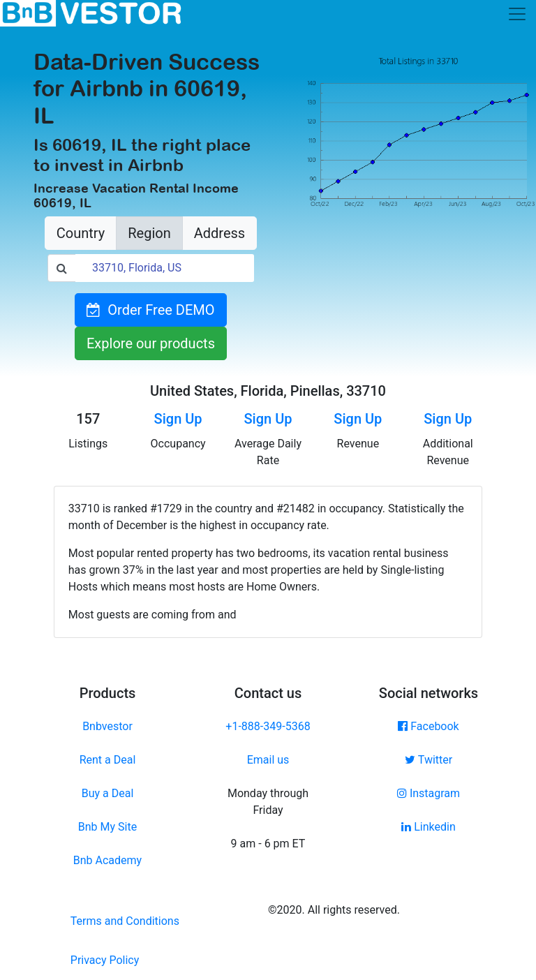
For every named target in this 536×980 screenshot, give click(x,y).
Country (81, 233)
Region (149, 233)
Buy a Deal (108, 793)
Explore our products (151, 343)
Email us (268, 760)
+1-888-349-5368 (268, 726)
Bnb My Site (107, 827)
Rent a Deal (108, 760)
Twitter (429, 760)
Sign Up (178, 419)
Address (219, 233)
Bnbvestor (107, 726)
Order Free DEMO (150, 310)
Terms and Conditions (125, 921)
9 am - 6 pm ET (268, 844)
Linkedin (429, 827)
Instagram (429, 793)
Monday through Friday (268, 802)
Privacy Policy (105, 960)
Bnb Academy (107, 860)
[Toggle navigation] (517, 14)
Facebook (428, 726)
